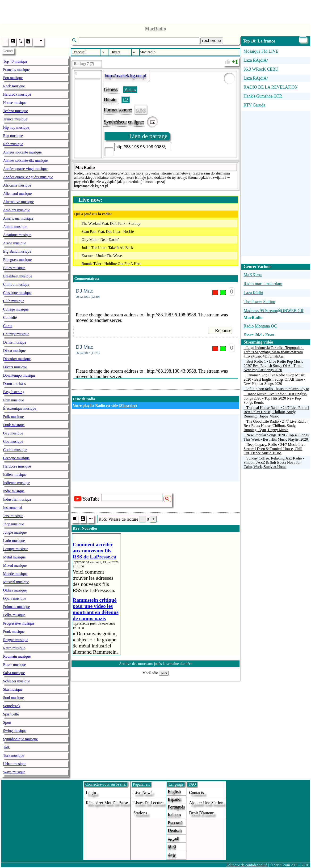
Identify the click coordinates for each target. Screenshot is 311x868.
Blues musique (14, 268)
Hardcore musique (17, 466)
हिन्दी (172, 847)
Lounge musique (16, 549)
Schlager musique (17, 681)
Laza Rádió (253, 293)
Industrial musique (17, 499)
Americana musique (18, 218)
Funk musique (14, 425)
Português (176, 807)
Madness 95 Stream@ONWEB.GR (273, 311)
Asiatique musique (17, 235)
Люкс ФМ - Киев (259, 335)
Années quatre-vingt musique (25, 169)
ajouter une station (206, 803)
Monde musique (15, 574)
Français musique (16, 70)
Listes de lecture (148, 803)
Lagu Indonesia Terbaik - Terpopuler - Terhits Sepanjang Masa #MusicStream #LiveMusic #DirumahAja (274, 352)
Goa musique (13, 441)
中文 (172, 855)
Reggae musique (16, 640)
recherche (212, 41)
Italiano (174, 815)
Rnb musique (13, 144)
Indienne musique (17, 483)
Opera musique (15, 598)
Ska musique (13, 689)
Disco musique (14, 351)
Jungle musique (15, 532)
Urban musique (15, 764)
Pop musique (13, 78)
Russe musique (14, 665)
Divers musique (15, 367)
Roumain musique (17, 656)
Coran (8, 326)
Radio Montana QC (260, 326)
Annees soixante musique (22, 152)
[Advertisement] (155, 11)
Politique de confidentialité (247, 865)
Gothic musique (15, 450)
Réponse (223, 330)
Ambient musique (17, 210)
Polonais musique (16, 607)
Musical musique (16, 582)
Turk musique (14, 755)
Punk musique (14, 632)
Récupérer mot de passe (107, 803)
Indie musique (14, 491)
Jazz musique (13, 516)
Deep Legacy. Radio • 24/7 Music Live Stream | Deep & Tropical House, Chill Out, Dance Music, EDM (274, 449)
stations (140, 813)
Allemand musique (17, 194)
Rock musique (14, 86)
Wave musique (14, 772)
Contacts (196, 793)
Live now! (143, 793)
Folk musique (13, 417)
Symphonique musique (20, 739)
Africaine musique (17, 185)
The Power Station (259, 302)
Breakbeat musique (18, 276)
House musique (15, 103)
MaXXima (253, 275)
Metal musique (14, 557)
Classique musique (17, 293)
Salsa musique (14, 673)
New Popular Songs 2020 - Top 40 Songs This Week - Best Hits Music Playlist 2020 (276, 437)
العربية (174, 838)
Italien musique (15, 474)
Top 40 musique (15, 61)
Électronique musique (20, 408)
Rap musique (13, 136)
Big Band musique (17, 251)
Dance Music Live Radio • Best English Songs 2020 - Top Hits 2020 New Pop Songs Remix (275, 398)
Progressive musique (19, 623)
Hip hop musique (16, 127)
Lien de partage (148, 136)
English (174, 791)
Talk (6, 747)
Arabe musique (15, 243)
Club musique (14, 301)
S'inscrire (128, 406)
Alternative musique (18, 202)
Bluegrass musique (17, 260)
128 (126, 100)
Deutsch (175, 830)
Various (130, 90)
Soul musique (13, 698)
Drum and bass (14, 384)
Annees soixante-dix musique (25, 160)
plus (164, 673)
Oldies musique (15, 590)
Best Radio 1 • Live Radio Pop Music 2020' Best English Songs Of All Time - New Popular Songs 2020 (273, 366)
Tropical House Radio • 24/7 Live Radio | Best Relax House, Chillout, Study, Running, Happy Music (276, 412)
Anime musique (15, 227)
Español (175, 799)
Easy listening (14, 392)
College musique (16, 309)
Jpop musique (13, 524)
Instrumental (13, 508)
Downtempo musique (19, 375)
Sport (7, 722)
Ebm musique (13, 400)
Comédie (10, 317)
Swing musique (15, 731)
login (91, 793)
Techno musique (15, 111)
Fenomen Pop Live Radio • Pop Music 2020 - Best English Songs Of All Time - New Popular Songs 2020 (274, 379)
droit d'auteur (201, 813)
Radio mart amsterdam (263, 284)
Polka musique (14, 615)
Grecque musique (16, 458)
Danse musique (15, 342)
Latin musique (14, 541)
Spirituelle (11, 714)
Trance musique (15, 119)
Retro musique (14, 648)
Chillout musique (16, 284)
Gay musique (13, 433)
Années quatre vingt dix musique (28, 177)
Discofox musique (17, 359)
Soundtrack (12, 706)
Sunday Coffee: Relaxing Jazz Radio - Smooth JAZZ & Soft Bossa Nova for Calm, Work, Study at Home (274, 462)
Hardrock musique (17, 94)
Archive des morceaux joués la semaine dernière (155, 664)
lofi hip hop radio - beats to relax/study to (278, 389)
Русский (175, 823)
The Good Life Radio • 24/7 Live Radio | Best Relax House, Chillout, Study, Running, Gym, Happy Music (276, 426)
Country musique (16, 334)
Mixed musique (15, 565)
